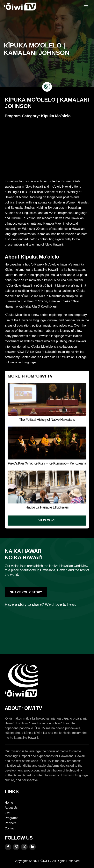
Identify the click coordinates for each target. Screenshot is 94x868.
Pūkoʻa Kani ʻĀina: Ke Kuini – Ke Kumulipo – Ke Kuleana (47, 463)
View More (47, 520)
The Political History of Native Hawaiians (47, 420)
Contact (10, 828)
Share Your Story (26, 592)
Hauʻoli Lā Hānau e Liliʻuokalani (47, 507)
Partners (11, 823)
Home (9, 803)
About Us (11, 808)
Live (7, 813)
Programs (11, 818)
